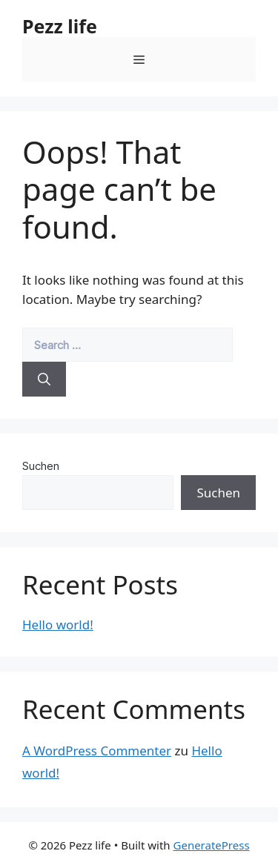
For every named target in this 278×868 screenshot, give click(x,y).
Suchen (41, 466)
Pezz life (60, 26)
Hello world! (58, 625)
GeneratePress (212, 845)
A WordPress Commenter (97, 751)
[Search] (44, 380)
